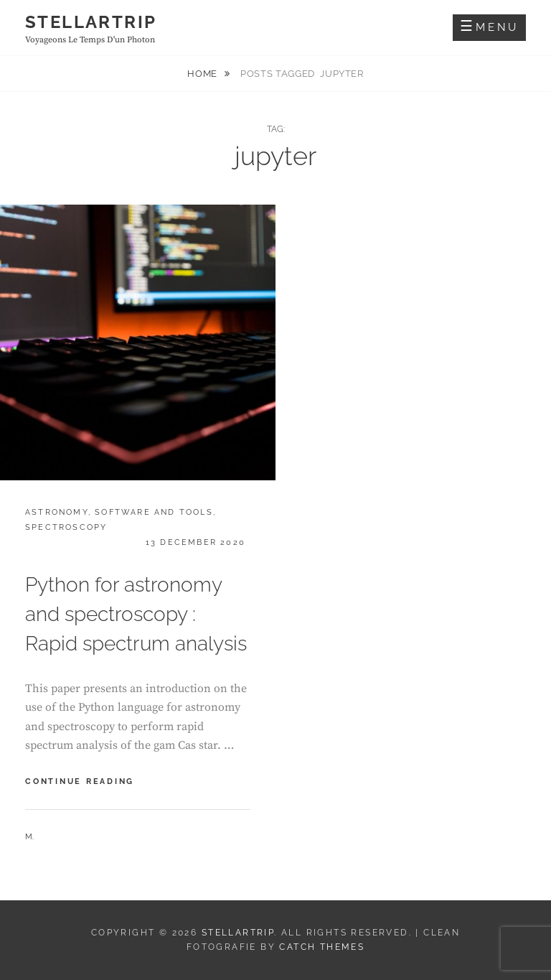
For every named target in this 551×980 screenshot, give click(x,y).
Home (203, 74)
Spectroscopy (66, 527)
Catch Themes (322, 947)
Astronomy (57, 512)
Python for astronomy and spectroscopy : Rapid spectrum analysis (136, 614)
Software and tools (154, 512)
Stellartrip (91, 22)
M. (29, 837)
